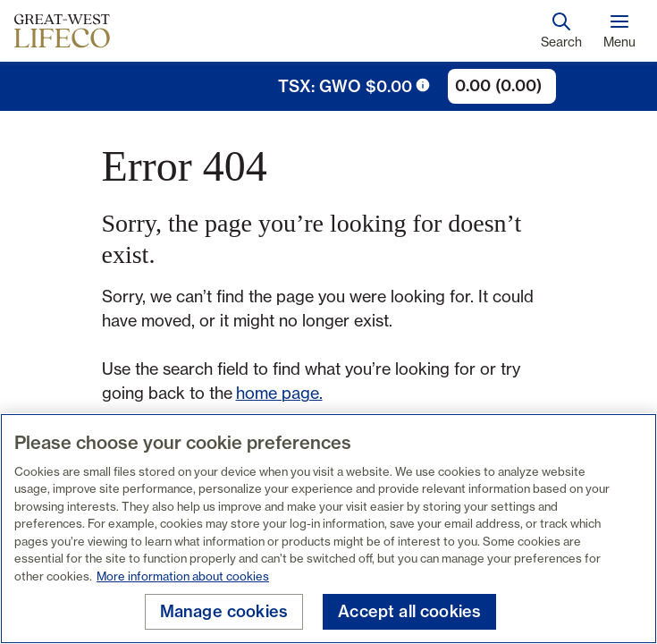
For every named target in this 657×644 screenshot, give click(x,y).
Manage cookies (224, 611)
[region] (328, 529)
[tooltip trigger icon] (423, 85)
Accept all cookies (409, 611)
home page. (279, 393)
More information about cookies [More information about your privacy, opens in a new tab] (183, 576)
